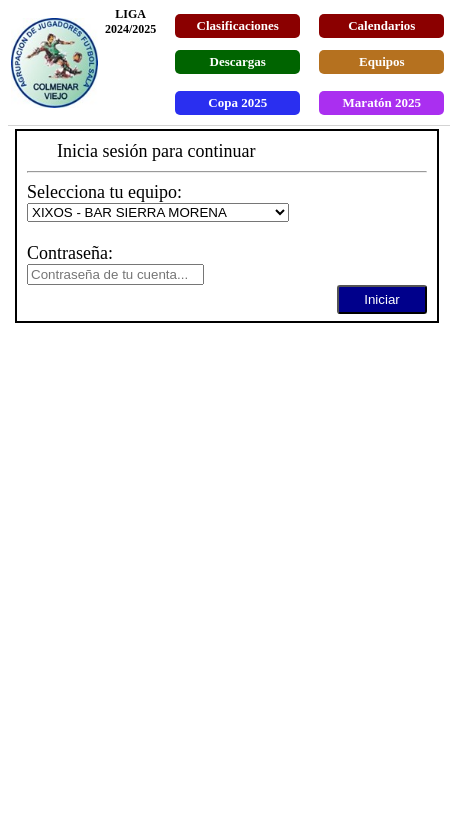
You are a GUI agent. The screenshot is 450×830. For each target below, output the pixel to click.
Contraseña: (70, 253)
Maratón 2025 (382, 102)
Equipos (382, 61)
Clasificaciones (238, 25)
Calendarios (381, 25)
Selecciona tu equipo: (104, 192)
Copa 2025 (237, 102)
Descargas (238, 61)
